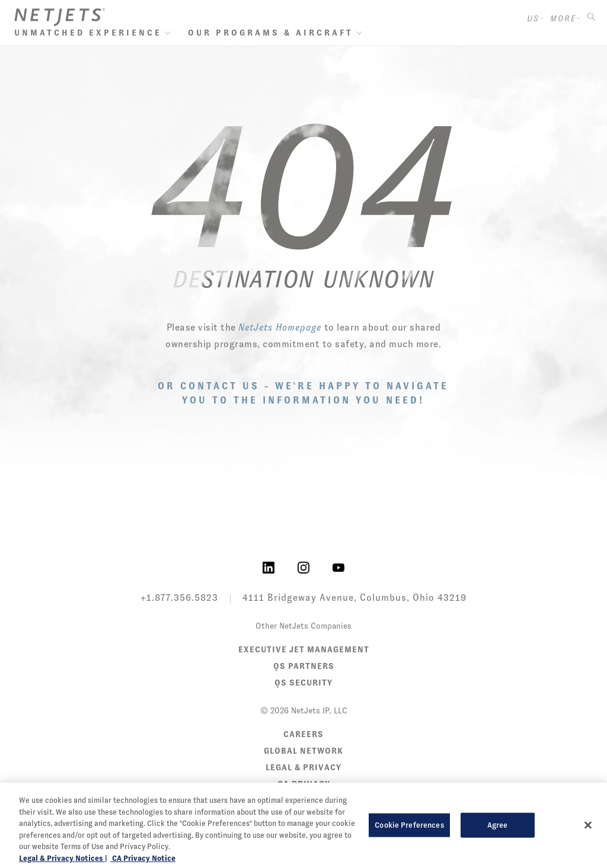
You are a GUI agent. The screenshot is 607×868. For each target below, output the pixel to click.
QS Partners (304, 666)
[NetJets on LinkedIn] (269, 567)
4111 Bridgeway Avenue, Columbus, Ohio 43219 (354, 598)
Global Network (303, 751)
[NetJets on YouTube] (338, 567)
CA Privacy (304, 784)
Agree (498, 845)
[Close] (588, 845)
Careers (303, 734)
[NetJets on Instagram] (303, 567)
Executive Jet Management (304, 649)
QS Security (303, 683)
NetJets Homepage (280, 327)
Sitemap (304, 800)
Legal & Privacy (303, 767)
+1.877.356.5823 (179, 598)
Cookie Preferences (409, 845)
